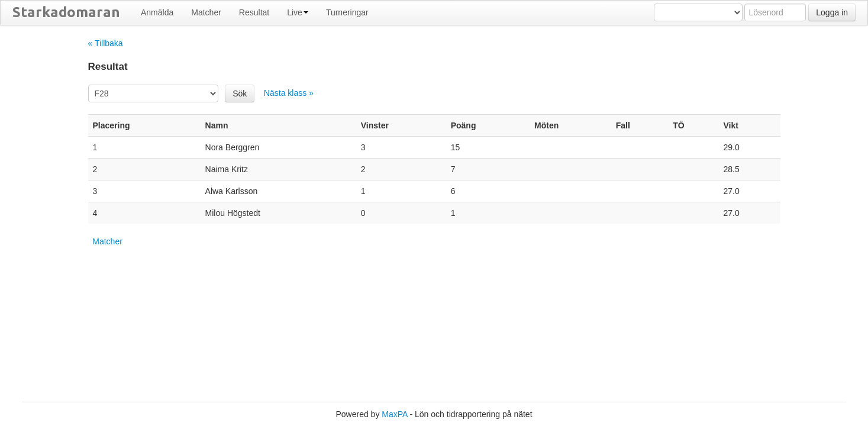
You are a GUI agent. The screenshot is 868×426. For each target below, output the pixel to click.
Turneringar (347, 12)
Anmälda (157, 12)
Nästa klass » (289, 93)
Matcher (206, 12)
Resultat (254, 12)
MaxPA (394, 414)
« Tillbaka (106, 43)
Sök (240, 93)
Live (298, 12)
